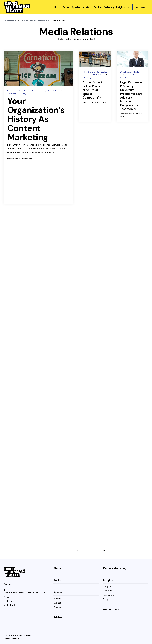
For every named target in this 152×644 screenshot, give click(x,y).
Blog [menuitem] (105, 599)
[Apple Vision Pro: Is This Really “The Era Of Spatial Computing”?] (95, 86)
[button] (129, 7)
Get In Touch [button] (140, 7)
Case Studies (32, 91)
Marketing (43, 91)
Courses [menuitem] (108, 591)
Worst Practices (127, 72)
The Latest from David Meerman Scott (35, 20)
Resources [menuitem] (109, 595)
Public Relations (89, 72)
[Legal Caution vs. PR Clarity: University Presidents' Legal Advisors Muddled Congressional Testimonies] (132, 86)
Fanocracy (22, 94)
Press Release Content (16, 91)
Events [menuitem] (57, 603)
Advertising (12, 94)
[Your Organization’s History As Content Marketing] (38, 127)
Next (106, 550)
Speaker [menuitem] (58, 599)
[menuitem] (57, 7)
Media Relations (55, 91)
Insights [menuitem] (107, 587)
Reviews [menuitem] (58, 607)
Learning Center (11, 20)
